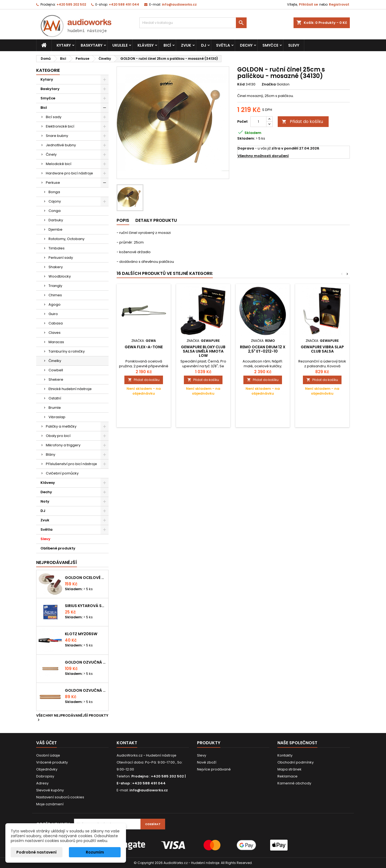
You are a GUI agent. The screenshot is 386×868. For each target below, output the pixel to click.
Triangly (55, 286)
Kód (241, 84)
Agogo (55, 304)
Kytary (64, 45)
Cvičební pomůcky (62, 473)
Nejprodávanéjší (57, 562)
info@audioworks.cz (179, 4)
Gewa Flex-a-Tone (144, 347)
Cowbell (56, 370)
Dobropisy (45, 776)
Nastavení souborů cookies (60, 797)
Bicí (167, 45)
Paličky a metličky (61, 426)
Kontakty (285, 755)
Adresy (42, 783)
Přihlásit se (308, 4)
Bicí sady (54, 117)
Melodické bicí (59, 164)
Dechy (246, 45)
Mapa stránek (289, 769)
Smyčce (270, 45)
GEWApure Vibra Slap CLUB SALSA (322, 349)
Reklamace (287, 776)
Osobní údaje (48, 755)
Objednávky (47, 769)
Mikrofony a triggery (63, 445)
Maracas (56, 342)
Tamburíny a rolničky (67, 351)
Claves (55, 333)
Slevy (294, 45)
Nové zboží (207, 762)
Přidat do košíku (302, 121)
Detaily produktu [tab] (156, 220)
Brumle (55, 408)
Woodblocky (60, 276)
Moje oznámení (50, 804)
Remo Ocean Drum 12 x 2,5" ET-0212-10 (263, 349)
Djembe (55, 229)
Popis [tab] (123, 220)
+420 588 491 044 (124, 4)
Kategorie (48, 70)
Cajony (55, 201)
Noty (45, 501)
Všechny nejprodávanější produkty (72, 718)
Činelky (55, 361)
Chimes (55, 295)
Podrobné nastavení (36, 852)
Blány (51, 454)
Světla (223, 45)
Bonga (54, 192)
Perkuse (53, 183)
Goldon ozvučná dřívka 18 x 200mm (86, 662)
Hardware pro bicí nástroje (69, 173)
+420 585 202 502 (71, 4)
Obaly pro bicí (58, 436)
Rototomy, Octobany (66, 239)
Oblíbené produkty (58, 548)
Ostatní (55, 398)
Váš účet (47, 743)
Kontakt (127, 743)
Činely (51, 154)
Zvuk (186, 45)
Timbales (57, 248)
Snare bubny (57, 136)
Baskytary (92, 45)
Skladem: (246, 139)
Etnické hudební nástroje (70, 389)
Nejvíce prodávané (214, 769)
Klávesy (146, 45)
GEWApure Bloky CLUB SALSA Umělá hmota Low (203, 351)
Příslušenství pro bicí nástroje (71, 464)
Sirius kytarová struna (86, 606)
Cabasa (56, 323)
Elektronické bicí (60, 126)
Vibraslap (57, 417)
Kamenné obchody (294, 783)
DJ (204, 45)
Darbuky (56, 220)
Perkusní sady (61, 258)
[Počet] (258, 122)
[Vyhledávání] (193, 23)
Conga (55, 211)
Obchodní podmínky (296, 762)
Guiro (53, 314)
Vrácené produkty (52, 762)
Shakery (56, 267)
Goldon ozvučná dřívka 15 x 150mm (86, 690)
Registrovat (339, 4)
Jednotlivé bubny (61, 145)
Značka (269, 84)
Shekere (56, 379)
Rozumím (95, 852)
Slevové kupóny (50, 790)
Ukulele (120, 45)
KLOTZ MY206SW (81, 634)
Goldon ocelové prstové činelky (86, 578)
